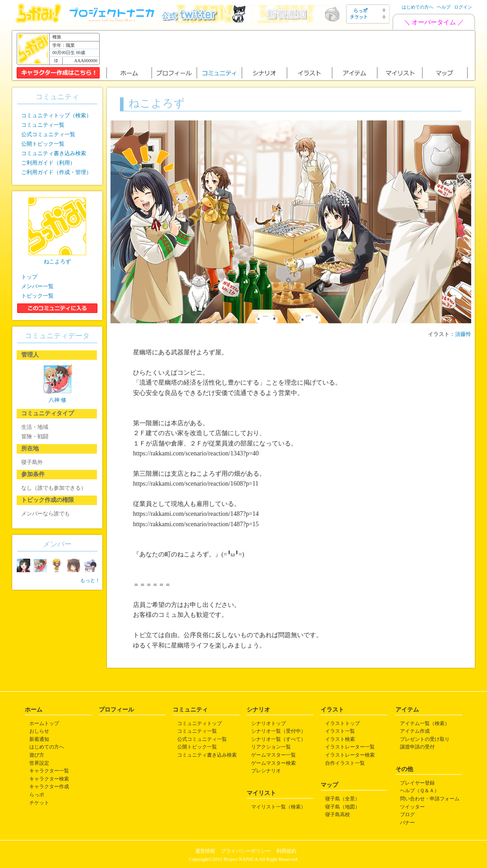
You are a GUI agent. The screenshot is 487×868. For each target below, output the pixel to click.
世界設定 (39, 763)
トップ (29, 277)
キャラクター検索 (49, 779)
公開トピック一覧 (43, 144)
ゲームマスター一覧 (273, 755)
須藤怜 (463, 334)
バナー (407, 822)
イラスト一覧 (340, 731)
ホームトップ (44, 723)
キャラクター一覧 (49, 771)
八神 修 (57, 400)
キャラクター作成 (49, 786)
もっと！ (90, 580)
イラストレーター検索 (350, 755)
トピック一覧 (37, 296)
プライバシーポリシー (246, 851)
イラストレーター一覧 (350, 747)
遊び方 (37, 755)
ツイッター (412, 807)
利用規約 (286, 851)
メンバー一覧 (37, 286)
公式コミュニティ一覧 (48, 134)
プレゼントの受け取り (425, 739)
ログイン (463, 7)
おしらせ (39, 731)
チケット (39, 803)
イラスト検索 (340, 739)
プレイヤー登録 (417, 783)
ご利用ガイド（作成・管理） (56, 172)
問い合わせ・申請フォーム (430, 799)
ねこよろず (57, 262)
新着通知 (39, 739)
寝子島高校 (338, 814)
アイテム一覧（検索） (425, 723)
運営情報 (205, 851)
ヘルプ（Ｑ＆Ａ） (420, 790)
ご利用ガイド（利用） (48, 163)
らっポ (37, 795)
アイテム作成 (415, 731)
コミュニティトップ (200, 723)
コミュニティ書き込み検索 (54, 153)
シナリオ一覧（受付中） (278, 731)
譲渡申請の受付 (417, 747)
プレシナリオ (266, 771)
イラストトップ (342, 723)
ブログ (407, 814)
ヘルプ (444, 7)
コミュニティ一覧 (43, 125)
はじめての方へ (418, 7)
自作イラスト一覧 (345, 763)
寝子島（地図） (342, 807)
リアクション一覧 (271, 747)
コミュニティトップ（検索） (56, 115)
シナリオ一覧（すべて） (278, 739)
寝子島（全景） (342, 799)
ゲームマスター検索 (273, 763)
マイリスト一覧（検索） (278, 807)
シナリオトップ (269, 723)
